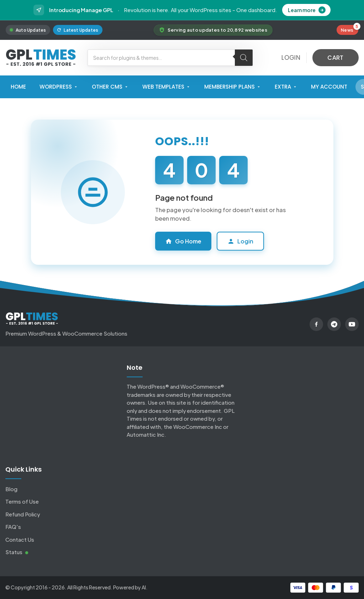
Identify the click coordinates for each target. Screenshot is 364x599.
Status (17, 552)
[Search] (244, 58)
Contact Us (20, 539)
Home (18, 87)
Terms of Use (22, 501)
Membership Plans (233, 87)
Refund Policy (23, 514)
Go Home (183, 241)
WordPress (59, 87)
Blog (11, 489)
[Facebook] (316, 324)
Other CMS (110, 87)
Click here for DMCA (273, 444)
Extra (286, 87)
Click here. (261, 432)
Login (240, 241)
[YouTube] (352, 324)
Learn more (307, 10)
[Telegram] (334, 324)
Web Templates (167, 87)
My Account (329, 87)
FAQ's (13, 527)
